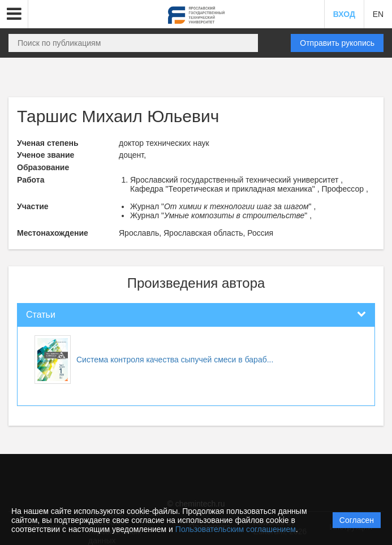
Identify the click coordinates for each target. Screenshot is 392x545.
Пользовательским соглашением (236, 529)
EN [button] (378, 14)
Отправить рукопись (337, 43)
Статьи (41, 315)
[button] (14, 14)
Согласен (357, 520)
